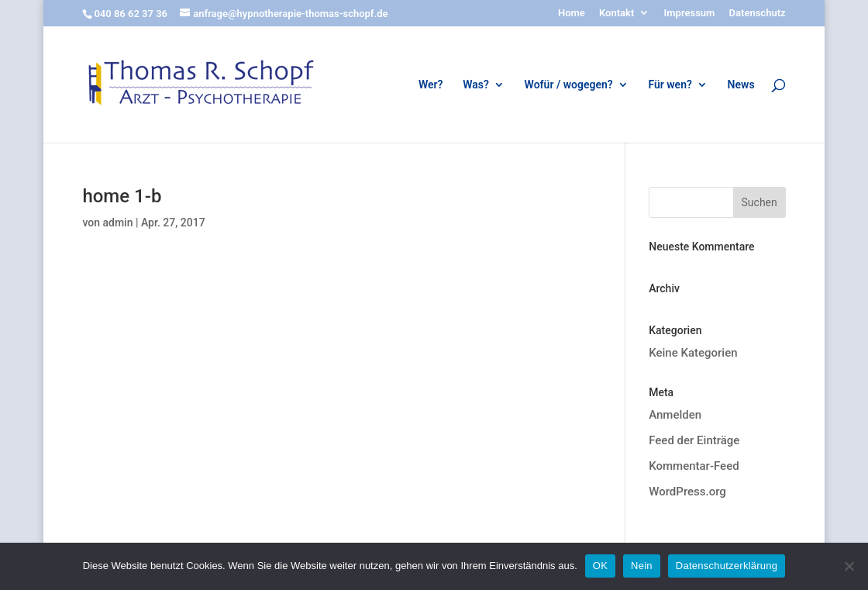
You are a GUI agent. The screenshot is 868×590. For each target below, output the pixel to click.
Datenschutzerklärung (727, 566)
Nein (642, 566)
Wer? (431, 85)
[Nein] (849, 566)
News (741, 85)
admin (117, 223)
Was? (476, 85)
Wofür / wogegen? (569, 85)
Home (572, 13)
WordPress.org (687, 492)
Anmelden (675, 415)
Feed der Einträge (694, 440)
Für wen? (670, 85)
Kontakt (617, 13)
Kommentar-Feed (694, 466)
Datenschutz (758, 13)
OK (600, 566)
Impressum (690, 13)
